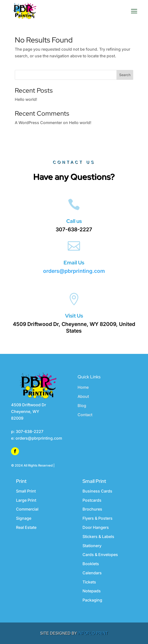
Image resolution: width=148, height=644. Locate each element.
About (83, 396)
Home (83, 387)
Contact (85, 415)
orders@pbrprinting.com (74, 271)
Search (125, 75)
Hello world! (26, 99)
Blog (82, 406)
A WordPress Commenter (38, 123)
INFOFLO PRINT (93, 633)
